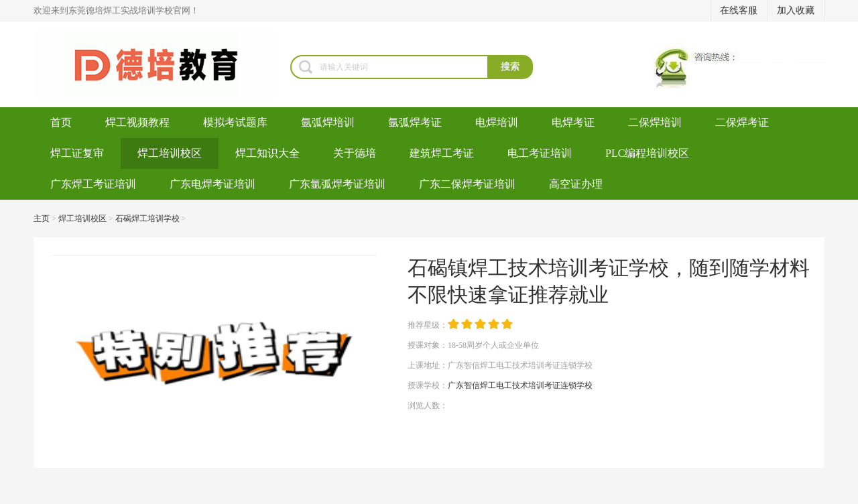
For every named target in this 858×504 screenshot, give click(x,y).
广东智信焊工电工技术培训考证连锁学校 (520, 385)
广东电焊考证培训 (212, 184)
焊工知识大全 (267, 153)
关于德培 (355, 153)
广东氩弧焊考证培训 (337, 184)
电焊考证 (573, 122)
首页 (61, 122)
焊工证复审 (77, 153)
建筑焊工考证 (442, 153)
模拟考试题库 (235, 122)
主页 (42, 218)
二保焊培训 (655, 122)
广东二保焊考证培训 (467, 184)
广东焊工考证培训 (93, 184)
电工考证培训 (540, 153)
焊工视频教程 (137, 122)
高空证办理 (576, 184)
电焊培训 (497, 122)
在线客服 (739, 10)
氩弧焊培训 (328, 122)
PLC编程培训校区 (647, 153)
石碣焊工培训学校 (147, 218)
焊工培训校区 (170, 153)
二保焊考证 (742, 122)
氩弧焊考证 (415, 122)
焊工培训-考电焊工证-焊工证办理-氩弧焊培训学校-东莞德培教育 (162, 64)
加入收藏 (796, 10)
